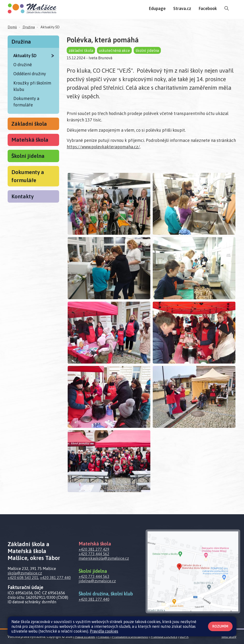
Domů (12, 27)
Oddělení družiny (30, 74)
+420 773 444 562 (94, 554)
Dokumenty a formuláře (26, 102)
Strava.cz (182, 8)
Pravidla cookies (104, 631)
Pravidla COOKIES (164, 637)
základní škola (81, 50)
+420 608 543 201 (23, 578)
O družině (23, 65)
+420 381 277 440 (55, 578)
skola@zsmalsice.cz (25, 573)
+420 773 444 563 (94, 576)
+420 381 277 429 (94, 549)
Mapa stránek (85, 637)
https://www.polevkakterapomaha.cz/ (103, 147)
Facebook (208, 8)
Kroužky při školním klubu (32, 86)
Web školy (229, 637)
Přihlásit (104, 637)
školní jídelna (147, 50)
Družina (28, 27)
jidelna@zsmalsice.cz (97, 581)
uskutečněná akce (114, 50)
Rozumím (220, 626)
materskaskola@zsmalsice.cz (104, 558)
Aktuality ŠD (50, 27)
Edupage (157, 8)
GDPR (184, 637)
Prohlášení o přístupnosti (130, 637)
